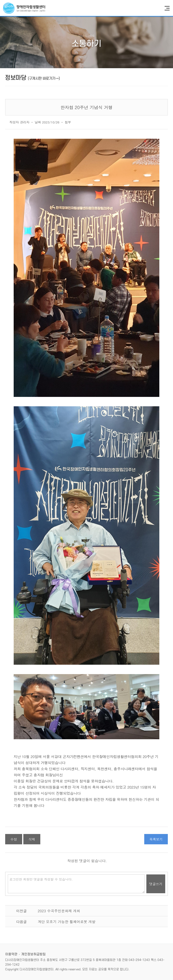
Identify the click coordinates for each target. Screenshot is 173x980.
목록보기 (156, 839)
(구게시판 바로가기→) (44, 79)
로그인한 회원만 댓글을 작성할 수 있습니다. (76, 884)
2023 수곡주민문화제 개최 (59, 911)
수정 (14, 839)
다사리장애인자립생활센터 (24, 8)
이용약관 (11, 954)
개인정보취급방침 (33, 954)
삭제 (32, 839)
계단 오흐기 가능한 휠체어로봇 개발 (67, 922)
